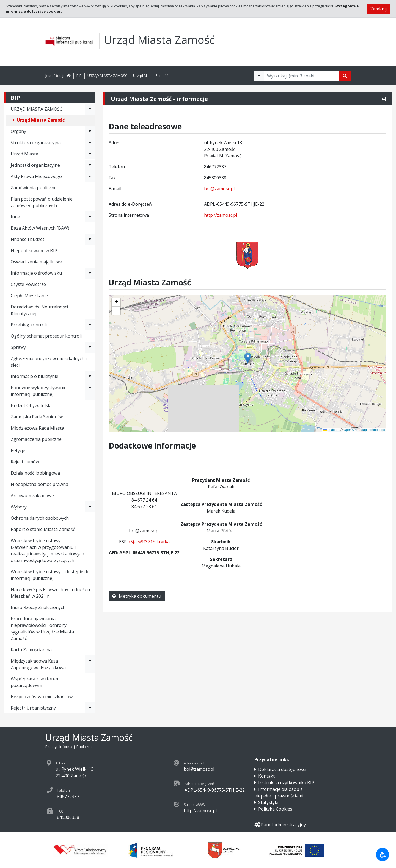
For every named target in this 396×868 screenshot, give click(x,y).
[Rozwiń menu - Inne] (90, 217)
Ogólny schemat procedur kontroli (46, 336)
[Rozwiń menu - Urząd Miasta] (90, 154)
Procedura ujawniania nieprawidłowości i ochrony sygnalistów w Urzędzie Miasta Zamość (42, 628)
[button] (116, 302)
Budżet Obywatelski (31, 405)
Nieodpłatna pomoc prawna (39, 484)
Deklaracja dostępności (282, 769)
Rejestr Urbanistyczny (33, 708)
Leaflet (330, 430)
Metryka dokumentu (137, 596)
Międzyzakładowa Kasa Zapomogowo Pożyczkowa (38, 664)
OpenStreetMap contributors (364, 430)
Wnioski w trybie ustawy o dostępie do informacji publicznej (50, 575)
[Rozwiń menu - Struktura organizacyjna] (90, 143)
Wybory (19, 507)
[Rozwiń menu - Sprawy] (90, 347)
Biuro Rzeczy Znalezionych (38, 607)
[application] (248, 364)
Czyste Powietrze (28, 284)
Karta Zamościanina (31, 650)
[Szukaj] (345, 76)
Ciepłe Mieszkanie (29, 296)
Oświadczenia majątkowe (36, 262)
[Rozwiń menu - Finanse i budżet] (90, 239)
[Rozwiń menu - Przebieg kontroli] (90, 325)
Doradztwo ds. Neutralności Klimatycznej (39, 310)
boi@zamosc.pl (219, 189)
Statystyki (268, 802)
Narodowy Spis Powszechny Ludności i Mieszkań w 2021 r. (50, 593)
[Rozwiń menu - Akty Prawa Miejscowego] (90, 176)
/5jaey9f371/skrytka (149, 542)
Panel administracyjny (280, 825)
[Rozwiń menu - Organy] (90, 131)
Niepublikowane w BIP (34, 251)
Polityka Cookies (275, 809)
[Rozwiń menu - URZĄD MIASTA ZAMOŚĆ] (90, 109)
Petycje (18, 450)
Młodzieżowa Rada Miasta (37, 428)
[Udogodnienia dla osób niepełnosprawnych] (383, 855)
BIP (79, 76)
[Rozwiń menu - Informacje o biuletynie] (90, 376)
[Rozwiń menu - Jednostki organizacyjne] (90, 165)
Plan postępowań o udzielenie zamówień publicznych (42, 202)
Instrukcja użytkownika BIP (286, 783)
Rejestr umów (25, 462)
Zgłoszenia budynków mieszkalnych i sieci (49, 362)
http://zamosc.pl (221, 215)
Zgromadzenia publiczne (36, 439)
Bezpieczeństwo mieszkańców (42, 697)
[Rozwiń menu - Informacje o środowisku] (90, 273)
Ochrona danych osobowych (40, 518)
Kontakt (266, 776)
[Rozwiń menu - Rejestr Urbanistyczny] (90, 708)
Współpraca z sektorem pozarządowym (35, 682)
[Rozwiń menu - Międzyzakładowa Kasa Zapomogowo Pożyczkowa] (90, 664)
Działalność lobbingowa (35, 473)
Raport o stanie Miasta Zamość (43, 529)
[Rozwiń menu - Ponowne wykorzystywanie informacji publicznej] (90, 391)
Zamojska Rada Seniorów (37, 417)
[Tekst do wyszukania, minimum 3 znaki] (301, 76)
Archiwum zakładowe (32, 496)
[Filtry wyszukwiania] (259, 76)
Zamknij (378, 9)
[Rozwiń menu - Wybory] (90, 507)
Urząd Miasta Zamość (151, 76)
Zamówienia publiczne (34, 188)
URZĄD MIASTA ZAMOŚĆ (107, 76)
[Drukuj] (384, 99)
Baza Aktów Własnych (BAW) (40, 228)
